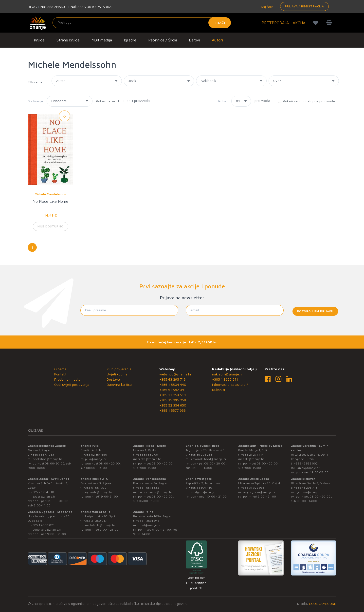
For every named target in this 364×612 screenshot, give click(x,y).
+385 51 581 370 (95, 488)
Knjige (39, 40)
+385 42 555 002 (306, 463)
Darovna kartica (119, 384)
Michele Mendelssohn (50, 194)
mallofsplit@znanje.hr (100, 525)
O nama (60, 369)
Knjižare (267, 7)
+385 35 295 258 (173, 400)
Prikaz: (224, 101)
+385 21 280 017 (95, 521)
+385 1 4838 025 (43, 525)
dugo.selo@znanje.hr (47, 529)
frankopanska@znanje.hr (155, 492)
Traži (220, 23)
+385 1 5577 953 (173, 410)
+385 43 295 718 (173, 379)
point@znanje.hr (149, 525)
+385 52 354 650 (173, 405)
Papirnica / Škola (163, 40)
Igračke (130, 40)
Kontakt (60, 374)
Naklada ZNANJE (54, 7)
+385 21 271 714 (252, 454)
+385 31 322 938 (253, 488)
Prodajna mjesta (67, 379)
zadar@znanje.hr (44, 496)
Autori (217, 40)
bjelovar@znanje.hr (309, 492)
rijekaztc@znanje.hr (99, 492)
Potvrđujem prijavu (315, 311)
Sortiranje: (36, 101)
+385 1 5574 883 (148, 488)
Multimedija (102, 40)
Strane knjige (68, 40)
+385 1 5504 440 (173, 384)
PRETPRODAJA (275, 23)
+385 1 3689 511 (225, 379)
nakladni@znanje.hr (227, 374)
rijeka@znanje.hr (149, 459)
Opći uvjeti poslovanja (72, 384)
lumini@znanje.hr (308, 468)
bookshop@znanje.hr (47, 459)
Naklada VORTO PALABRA (91, 7)
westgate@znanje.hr (205, 492)
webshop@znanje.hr (175, 374)
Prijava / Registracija (304, 6)
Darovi (194, 40)
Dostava (113, 379)
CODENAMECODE (323, 603)
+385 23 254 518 (173, 395)
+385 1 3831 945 (148, 521)
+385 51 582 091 (173, 390)
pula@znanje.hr (96, 459)
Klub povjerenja (119, 369)
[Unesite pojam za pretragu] (142, 23)
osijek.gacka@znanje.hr (259, 492)
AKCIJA (299, 23)
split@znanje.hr (254, 459)
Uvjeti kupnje (117, 374)
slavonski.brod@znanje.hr (208, 459)
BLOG (32, 7)
